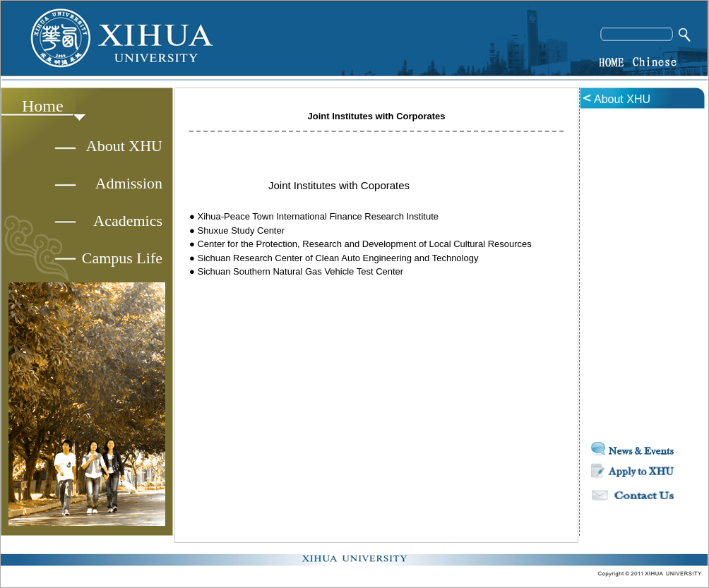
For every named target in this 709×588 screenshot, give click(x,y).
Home (43, 106)
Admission (129, 183)
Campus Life (122, 258)
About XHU (124, 146)
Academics (128, 221)
